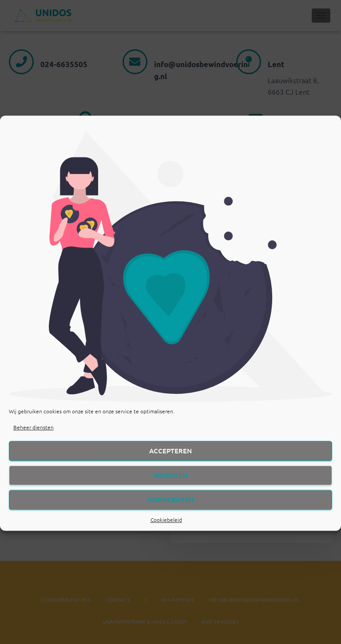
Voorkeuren (170, 511)
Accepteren (170, 462)
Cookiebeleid (166, 531)
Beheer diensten (34, 439)
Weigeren (170, 487)
